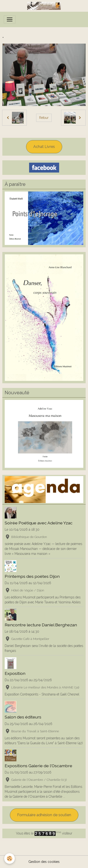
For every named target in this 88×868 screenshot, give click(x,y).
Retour (44, 118)
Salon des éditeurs (23, 717)
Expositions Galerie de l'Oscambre (38, 766)
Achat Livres (44, 147)
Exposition (15, 673)
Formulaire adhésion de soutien (44, 815)
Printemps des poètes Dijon (32, 576)
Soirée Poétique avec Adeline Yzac (39, 523)
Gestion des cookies (44, 862)
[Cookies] (10, 859)
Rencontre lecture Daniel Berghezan (41, 625)
